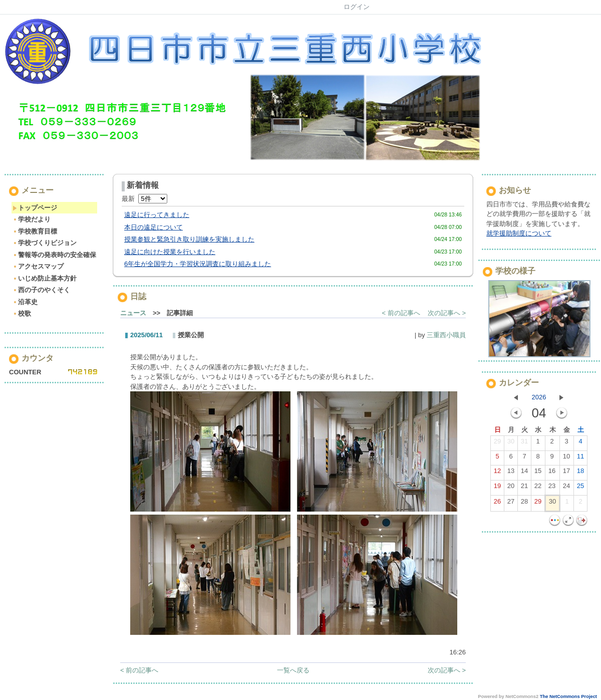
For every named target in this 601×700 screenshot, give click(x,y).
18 (580, 473)
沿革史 (25, 302)
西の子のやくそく (41, 290)
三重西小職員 (446, 335)
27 (511, 504)
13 (511, 473)
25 (580, 488)
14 (524, 473)
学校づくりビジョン (45, 243)
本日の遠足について (154, 227)
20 (511, 488)
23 (552, 488)
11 (580, 458)
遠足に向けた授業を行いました (170, 252)
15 (538, 473)
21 (524, 488)
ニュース (133, 313)
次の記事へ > (447, 313)
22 (538, 488)
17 (566, 473)
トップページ (35, 208)
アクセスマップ (38, 266)
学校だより (32, 219)
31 (524, 443)
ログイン (357, 7)
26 (497, 504)
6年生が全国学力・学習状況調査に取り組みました (198, 264)
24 (566, 488)
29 (497, 443)
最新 (144, 199)
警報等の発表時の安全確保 (54, 255)
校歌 (22, 313)
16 (552, 473)
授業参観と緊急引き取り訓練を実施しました (189, 239)
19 (497, 488)
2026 (539, 397)
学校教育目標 (35, 231)
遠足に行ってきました (157, 215)
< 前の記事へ (401, 313)
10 (566, 458)
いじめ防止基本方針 (45, 278)
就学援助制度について (519, 233)
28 (524, 504)
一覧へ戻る (293, 670)
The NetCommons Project (568, 696)
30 (511, 443)
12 (497, 473)
